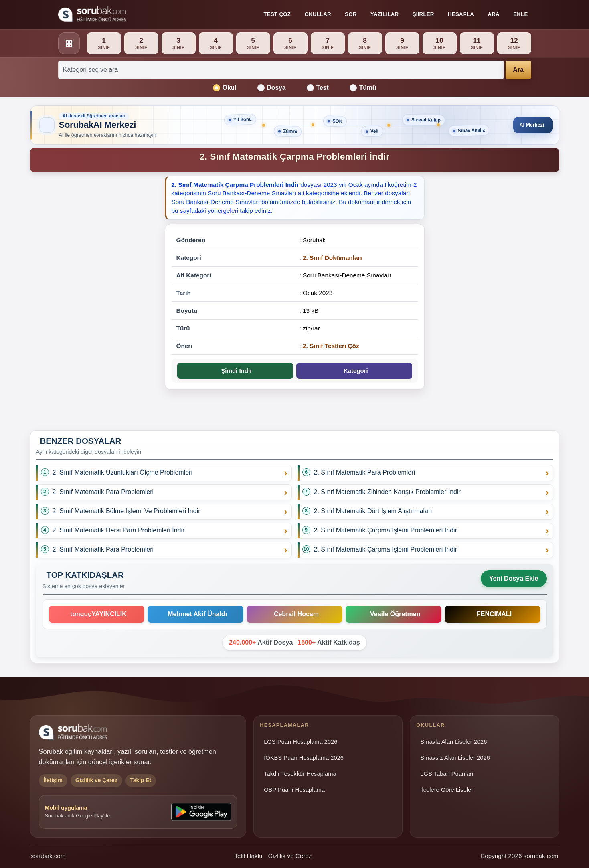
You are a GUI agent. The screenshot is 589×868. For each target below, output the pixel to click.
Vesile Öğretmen (393, 614)
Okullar (318, 14)
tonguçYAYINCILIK (97, 614)
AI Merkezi (530, 125)
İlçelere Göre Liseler (447, 790)
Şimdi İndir (235, 371)
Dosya (272, 88)
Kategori (354, 371)
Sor (351, 14)
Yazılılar (385, 14)
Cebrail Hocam (294, 614)
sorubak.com (48, 856)
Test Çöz (277, 14)
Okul (225, 88)
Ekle (520, 14)
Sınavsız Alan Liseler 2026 (455, 758)
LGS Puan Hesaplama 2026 (301, 742)
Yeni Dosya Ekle (514, 578)
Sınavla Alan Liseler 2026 (453, 742)
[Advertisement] (93, 300)
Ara (493, 14)
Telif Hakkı (248, 856)
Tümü (363, 88)
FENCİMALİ (492, 614)
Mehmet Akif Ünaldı (195, 614)
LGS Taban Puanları (447, 774)
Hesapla (461, 14)
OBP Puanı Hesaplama (294, 790)
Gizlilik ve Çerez (290, 856)
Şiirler (423, 14)
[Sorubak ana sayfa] (92, 14)
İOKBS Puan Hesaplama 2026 (304, 758)
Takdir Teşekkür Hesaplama (300, 774)
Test (318, 88)
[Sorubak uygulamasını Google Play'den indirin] (201, 812)
